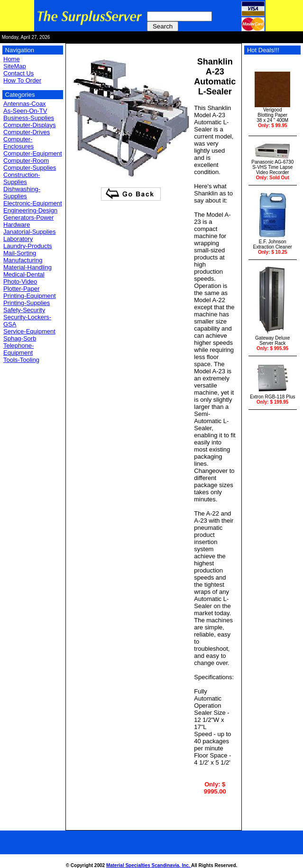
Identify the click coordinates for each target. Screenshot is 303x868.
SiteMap (15, 66)
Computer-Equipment (33, 153)
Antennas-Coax (25, 104)
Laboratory (18, 239)
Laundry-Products (28, 246)
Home (12, 59)
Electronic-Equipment (33, 203)
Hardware (17, 225)
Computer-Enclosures (18, 143)
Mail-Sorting (20, 253)
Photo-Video (20, 282)
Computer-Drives (27, 132)
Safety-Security (24, 310)
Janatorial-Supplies (30, 232)
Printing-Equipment (30, 296)
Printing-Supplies (27, 303)
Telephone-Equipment (18, 349)
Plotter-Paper (22, 289)
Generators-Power (28, 217)
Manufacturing (23, 260)
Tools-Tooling (21, 360)
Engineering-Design (30, 210)
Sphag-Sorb (20, 338)
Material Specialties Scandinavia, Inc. (149, 865)
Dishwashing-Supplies (22, 193)
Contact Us (18, 73)
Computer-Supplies (30, 168)
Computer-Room (26, 161)
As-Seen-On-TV (25, 111)
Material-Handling (28, 267)
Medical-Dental (24, 274)
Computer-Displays (30, 125)
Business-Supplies (29, 118)
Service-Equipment (29, 331)
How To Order (22, 80)
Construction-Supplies (22, 178)
